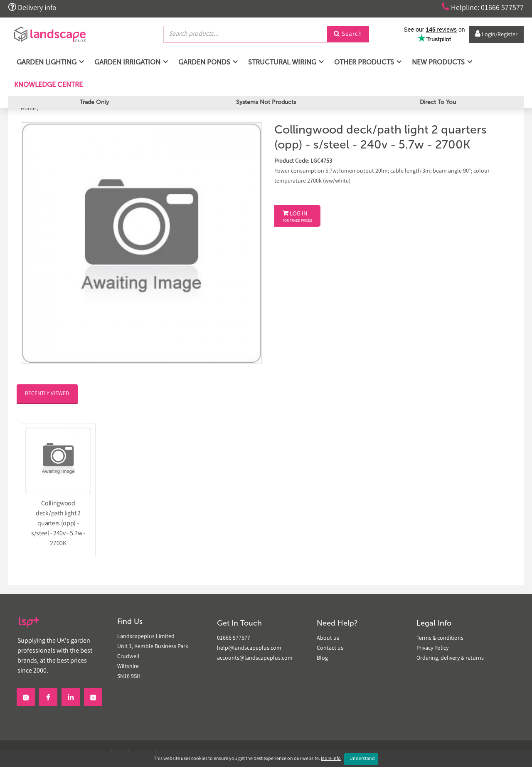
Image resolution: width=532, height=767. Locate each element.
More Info (331, 759)
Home (29, 109)
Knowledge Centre (48, 85)
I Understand (361, 759)
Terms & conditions (440, 638)
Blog (322, 658)
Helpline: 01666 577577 (483, 7)
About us (328, 638)
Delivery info (32, 7)
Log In (297, 217)
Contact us (330, 648)
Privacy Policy (432, 648)
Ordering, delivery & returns (450, 658)
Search (348, 35)
